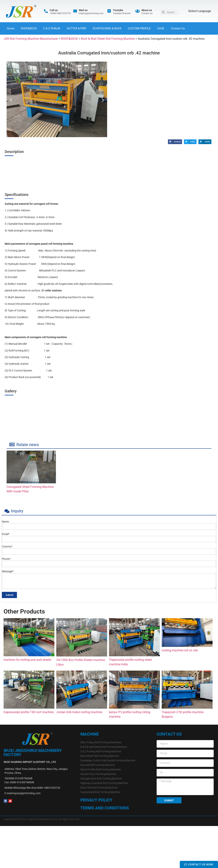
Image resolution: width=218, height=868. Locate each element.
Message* (8, 571)
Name (5, 522)
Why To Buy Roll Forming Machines (101, 742)
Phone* (6, 559)
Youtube (118, 10)
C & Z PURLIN (52, 28)
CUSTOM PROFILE (139, 28)
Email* (6, 534)
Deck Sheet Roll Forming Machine (100, 756)
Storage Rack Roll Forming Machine (101, 779)
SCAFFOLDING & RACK (107, 28)
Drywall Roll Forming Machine (98, 765)
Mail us (83, 10)
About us (147, 10)
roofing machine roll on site (180, 650)
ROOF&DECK (29, 28)
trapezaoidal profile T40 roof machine (29, 712)
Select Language (200, 11)
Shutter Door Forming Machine (98, 774)
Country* (7, 547)
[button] (11, 100)
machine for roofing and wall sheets (27, 660)
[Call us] (46, 11)
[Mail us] (75, 11)
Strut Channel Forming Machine (99, 788)
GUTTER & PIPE (76, 28)
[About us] (138, 11)
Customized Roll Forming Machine (100, 792)
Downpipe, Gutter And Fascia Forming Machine (108, 760)
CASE (161, 28)
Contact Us (178, 28)
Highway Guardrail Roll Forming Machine (104, 783)
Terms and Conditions (105, 808)
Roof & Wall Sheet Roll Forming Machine (104, 747)
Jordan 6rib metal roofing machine (79, 712)
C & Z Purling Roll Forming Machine (101, 751)
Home (11, 28)
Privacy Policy (96, 800)
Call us (54, 10)
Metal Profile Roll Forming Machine (101, 769)
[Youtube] (109, 11)
